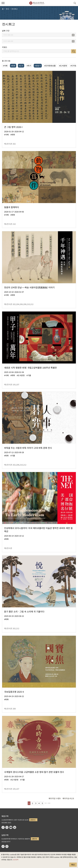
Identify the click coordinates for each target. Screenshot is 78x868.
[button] (70, 3)
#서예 (5, 66)
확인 (73, 865)
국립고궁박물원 (37, 3)
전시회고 (15, 9)
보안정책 (16, 860)
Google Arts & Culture (15, 827)
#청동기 (38, 66)
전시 (8, 9)
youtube (11, 827)
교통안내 (33, 820)
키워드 (5, 47)
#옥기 (29, 66)
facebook (3, 827)
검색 (74, 51)
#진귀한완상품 (50, 66)
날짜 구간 (6, 31)
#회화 (13, 66)
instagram (7, 827)
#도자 (21, 66)
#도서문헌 (63, 66)
